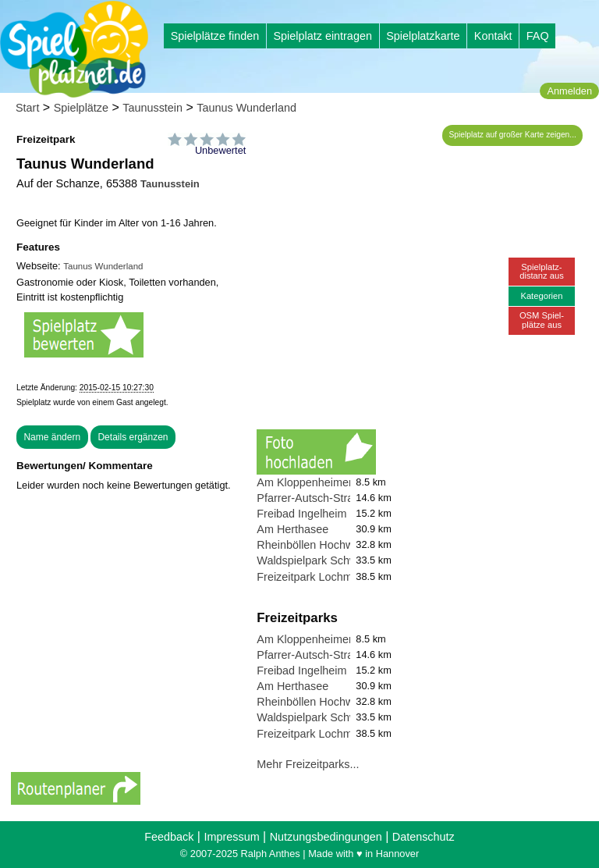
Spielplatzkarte (423, 36)
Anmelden (569, 91)
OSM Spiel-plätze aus (542, 320)
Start (27, 108)
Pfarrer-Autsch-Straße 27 (319, 498)
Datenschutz (424, 837)
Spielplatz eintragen (322, 36)
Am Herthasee (292, 529)
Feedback (169, 837)
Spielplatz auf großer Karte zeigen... (513, 135)
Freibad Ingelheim (301, 514)
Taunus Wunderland (246, 108)
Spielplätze (81, 108)
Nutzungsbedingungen (326, 837)
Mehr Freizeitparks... (308, 764)
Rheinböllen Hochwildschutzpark (338, 545)
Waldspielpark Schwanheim (325, 560)
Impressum (231, 837)
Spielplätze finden (215, 36)
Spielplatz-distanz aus (542, 271)
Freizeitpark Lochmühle (315, 577)
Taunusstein (152, 108)
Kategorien (541, 296)
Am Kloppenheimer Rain (317, 482)
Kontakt (493, 36)
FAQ (538, 36)
